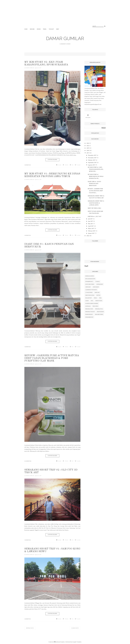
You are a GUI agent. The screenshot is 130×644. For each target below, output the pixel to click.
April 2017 (91, 226)
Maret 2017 (91, 229)
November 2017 (92, 158)
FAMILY (95, 298)
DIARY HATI (97, 292)
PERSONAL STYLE (99, 309)
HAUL (92, 301)
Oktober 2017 (92, 160)
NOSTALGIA (88, 306)
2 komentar (28, 235)
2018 (88, 151)
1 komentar (27, 347)
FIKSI (100, 298)
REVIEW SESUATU (89, 314)
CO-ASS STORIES (89, 292)
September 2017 (92, 163)
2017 (88, 153)
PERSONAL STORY (89, 309)
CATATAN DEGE (100, 284)
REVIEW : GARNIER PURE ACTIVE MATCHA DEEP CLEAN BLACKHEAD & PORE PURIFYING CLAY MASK (52, 358)
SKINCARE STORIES (99, 314)
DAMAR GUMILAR (65, 38)
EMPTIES (98, 295)
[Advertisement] (65, 16)
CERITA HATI (88, 287)
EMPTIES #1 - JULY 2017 (95, 216)
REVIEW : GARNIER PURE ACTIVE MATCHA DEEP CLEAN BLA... (95, 191)
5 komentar (28, 540)
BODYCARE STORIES (90, 284)
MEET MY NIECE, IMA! (94, 208)
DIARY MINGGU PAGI (90, 295)
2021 (88, 146)
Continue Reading (52, 160)
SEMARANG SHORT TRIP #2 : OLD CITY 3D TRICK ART (51, 471)
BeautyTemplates (61, 642)
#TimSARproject (89, 281)
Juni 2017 (91, 221)
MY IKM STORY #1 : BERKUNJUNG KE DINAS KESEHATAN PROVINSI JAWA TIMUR (52, 175)
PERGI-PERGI (95, 306)
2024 (88, 143)
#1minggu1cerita (90, 276)
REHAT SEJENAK (100, 312)
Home (26, 29)
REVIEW (39, 29)
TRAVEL (45, 29)
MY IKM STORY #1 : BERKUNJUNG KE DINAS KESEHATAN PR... (96, 176)
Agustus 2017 (92, 165)
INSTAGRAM (88, 116)
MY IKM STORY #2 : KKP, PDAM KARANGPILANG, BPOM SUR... (96, 169)
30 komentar (28, 461)
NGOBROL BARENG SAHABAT (92, 303)
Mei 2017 (91, 224)
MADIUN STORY (99, 301)
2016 (88, 236)
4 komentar (28, 165)
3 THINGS (97, 281)
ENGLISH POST (89, 298)
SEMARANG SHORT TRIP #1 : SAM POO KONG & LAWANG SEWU (52, 550)
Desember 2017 (92, 155)
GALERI (87, 301)
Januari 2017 (91, 233)
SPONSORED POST (89, 317)
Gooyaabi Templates (77, 642)
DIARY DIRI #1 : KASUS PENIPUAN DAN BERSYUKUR (49, 245)
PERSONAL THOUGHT (90, 312)
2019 (88, 148)
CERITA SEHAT (96, 287)
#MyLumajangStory (90, 279)
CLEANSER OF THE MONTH (91, 290)
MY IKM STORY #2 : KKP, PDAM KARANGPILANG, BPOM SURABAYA (46, 63)
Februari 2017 (92, 231)
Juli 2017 (90, 219)
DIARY (58, 29)
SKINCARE (32, 29)
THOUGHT (51, 29)
